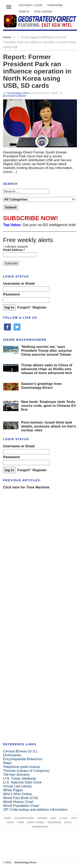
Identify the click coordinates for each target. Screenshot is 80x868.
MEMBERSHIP (40, 827)
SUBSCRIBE (55, 5)
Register (40, 307)
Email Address (14, 250)
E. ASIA (63, 818)
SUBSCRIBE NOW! (31, 218)
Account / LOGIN (30, 5)
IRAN (53, 818)
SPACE (68, 822)
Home (7, 37)
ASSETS (24, 12)
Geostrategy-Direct (25, 862)
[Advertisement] (38, 533)
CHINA (21, 822)
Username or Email (19, 284)
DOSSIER (42, 818)
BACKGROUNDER (14, 96)
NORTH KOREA (36, 822)
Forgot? (24, 307)
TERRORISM (54, 822)
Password (11, 294)
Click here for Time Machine (26, 487)
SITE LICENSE (43, 12)
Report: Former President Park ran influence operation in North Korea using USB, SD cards (37, 71)
